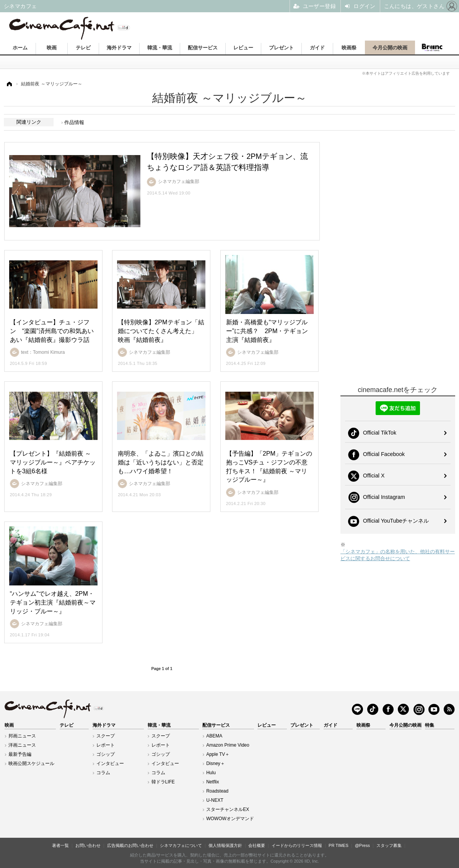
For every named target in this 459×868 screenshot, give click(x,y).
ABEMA (214, 736)
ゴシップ (106, 754)
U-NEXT (215, 800)
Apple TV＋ (218, 754)
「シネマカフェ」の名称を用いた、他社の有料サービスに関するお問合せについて (398, 555)
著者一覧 (60, 845)
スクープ (106, 736)
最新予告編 (20, 754)
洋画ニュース (22, 745)
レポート (106, 745)
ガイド (317, 48)
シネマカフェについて (181, 845)
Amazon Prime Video (228, 745)
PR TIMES (339, 845)
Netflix (212, 782)
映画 (52, 48)
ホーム (20, 48)
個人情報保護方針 (225, 845)
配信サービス (203, 48)
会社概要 (257, 845)
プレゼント (281, 48)
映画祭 (349, 48)
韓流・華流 (160, 48)
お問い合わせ (88, 845)
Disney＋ (216, 763)
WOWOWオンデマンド (230, 819)
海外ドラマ (119, 48)
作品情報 (74, 122)
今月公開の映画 (390, 48)
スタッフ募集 (389, 845)
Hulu (211, 773)
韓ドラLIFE (163, 782)
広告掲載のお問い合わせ (130, 845)
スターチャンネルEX (228, 809)
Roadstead (217, 791)
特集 (430, 725)
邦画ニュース (22, 736)
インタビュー (110, 763)
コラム (103, 773)
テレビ (83, 48)
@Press (362, 845)
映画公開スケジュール (31, 763)
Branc (432, 47)
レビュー (243, 48)
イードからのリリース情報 (297, 845)
